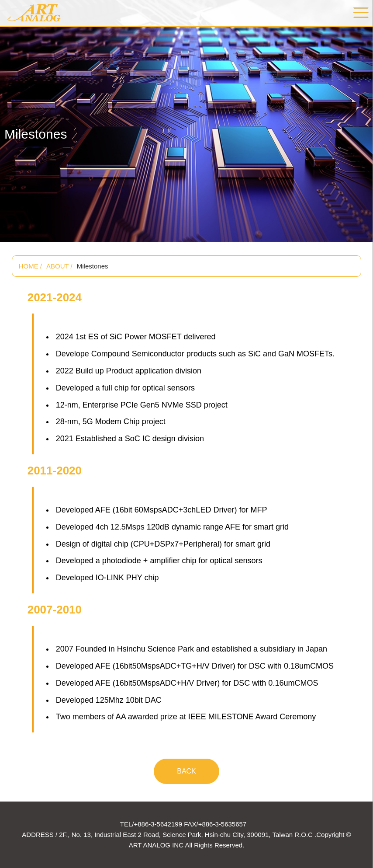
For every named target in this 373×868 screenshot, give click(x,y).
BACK (186, 771)
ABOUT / (59, 266)
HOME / (30, 266)
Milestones (93, 266)
